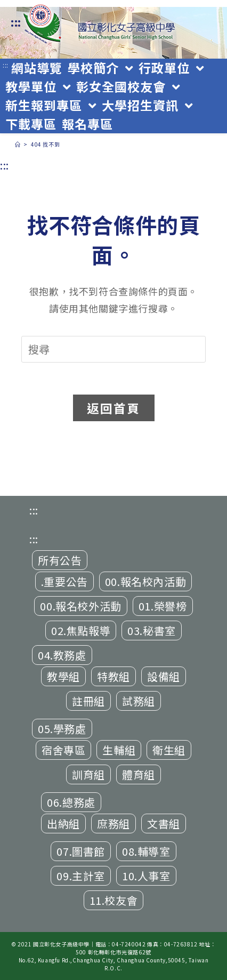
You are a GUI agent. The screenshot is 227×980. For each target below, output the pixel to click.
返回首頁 (114, 408)
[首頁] (18, 144)
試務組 (139, 701)
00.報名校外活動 (80, 606)
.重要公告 (64, 581)
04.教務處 (62, 655)
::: (16, 22)
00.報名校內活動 (145, 581)
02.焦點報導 (81, 630)
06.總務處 (71, 802)
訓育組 (88, 774)
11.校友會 (114, 900)
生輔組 (119, 750)
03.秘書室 (152, 630)
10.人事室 (146, 876)
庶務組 (113, 824)
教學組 (63, 676)
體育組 (139, 774)
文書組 (164, 824)
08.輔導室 (146, 851)
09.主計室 (81, 876)
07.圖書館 (81, 851)
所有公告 (60, 560)
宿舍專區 (63, 750)
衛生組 (169, 750)
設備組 (164, 676)
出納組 (63, 824)
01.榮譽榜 (163, 606)
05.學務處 (62, 729)
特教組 (113, 676)
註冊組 (88, 701)
